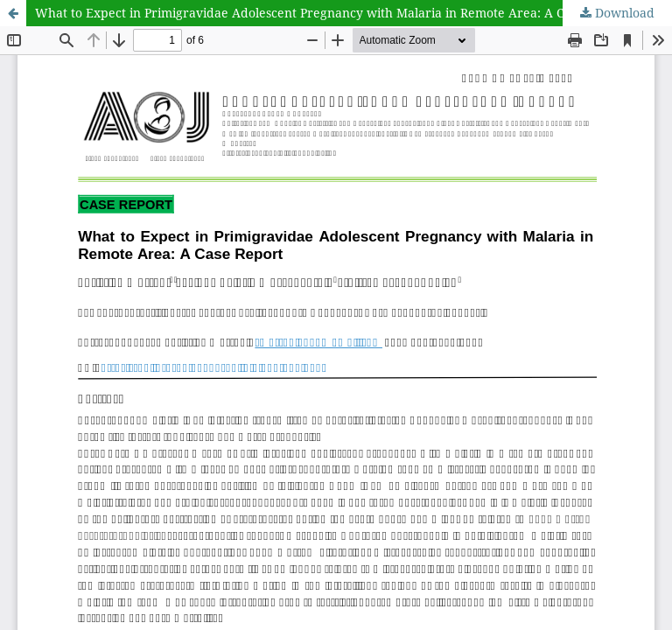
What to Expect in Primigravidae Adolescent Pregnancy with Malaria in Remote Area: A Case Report (331, 13)
